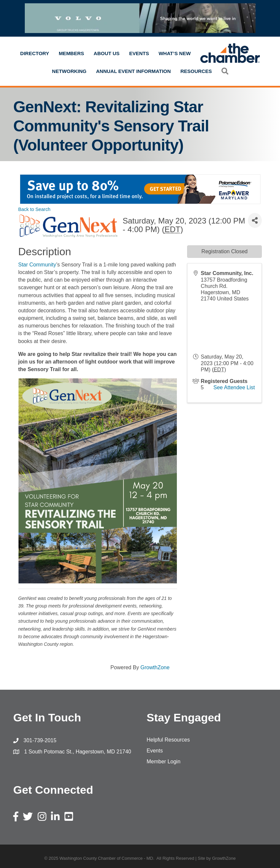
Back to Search (34, 209)
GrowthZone (155, 667)
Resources (196, 71)
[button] (225, 71)
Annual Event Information (134, 71)
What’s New (175, 53)
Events (139, 53)
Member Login (164, 762)
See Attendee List (234, 387)
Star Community (37, 265)
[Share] (255, 220)
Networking (69, 71)
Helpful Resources (168, 740)
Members (72, 53)
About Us (106, 53)
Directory (35, 53)
